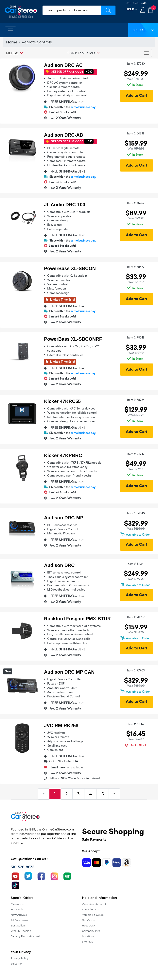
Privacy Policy (20, 958)
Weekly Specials (21, 931)
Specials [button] (143, 30)
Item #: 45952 (136, 203)
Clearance (17, 904)
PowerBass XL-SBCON (70, 268)
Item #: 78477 (136, 267)
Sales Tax (17, 964)
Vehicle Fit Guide (93, 915)
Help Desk (89, 925)
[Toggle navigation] (10, 30)
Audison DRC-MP (64, 518)
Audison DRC (59, 565)
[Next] (114, 794)
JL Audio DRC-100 (65, 205)
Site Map (88, 942)
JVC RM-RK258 (61, 725)
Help (130, 9)
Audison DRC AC (63, 65)
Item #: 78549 (136, 338)
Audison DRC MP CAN (69, 672)
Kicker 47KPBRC (63, 455)
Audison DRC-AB (64, 135)
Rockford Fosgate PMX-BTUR (77, 619)
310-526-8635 (137, 3)
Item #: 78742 (136, 454)
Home (12, 42)
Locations (88, 936)
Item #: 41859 (136, 724)
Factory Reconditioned (26, 936)
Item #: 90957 (136, 617)
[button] (84, 53)
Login (143, 10)
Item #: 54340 (136, 513)
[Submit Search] (108, 10)
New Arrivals (19, 915)
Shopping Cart (91, 909)
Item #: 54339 (136, 133)
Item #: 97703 (136, 670)
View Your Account (94, 904)
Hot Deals (17, 909)
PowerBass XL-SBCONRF (73, 339)
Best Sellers (18, 925)
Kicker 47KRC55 (62, 401)
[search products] (72, 10)
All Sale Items (19, 920)
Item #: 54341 (136, 564)
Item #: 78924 (136, 400)
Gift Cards (88, 920)
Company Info (91, 931)
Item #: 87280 (136, 64)
